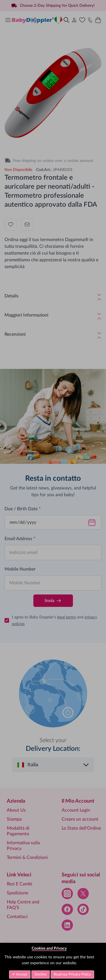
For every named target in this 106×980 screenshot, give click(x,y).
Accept (21, 975)
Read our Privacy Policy (72, 975)
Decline (41, 975)
